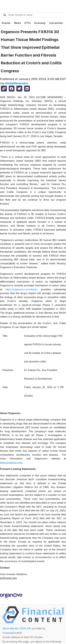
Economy (40, 23)
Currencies (56, 23)
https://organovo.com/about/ (21, 289)
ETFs (28, 23)
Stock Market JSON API (17, 628)
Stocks (6, 23)
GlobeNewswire (16, 83)
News (17, 23)
